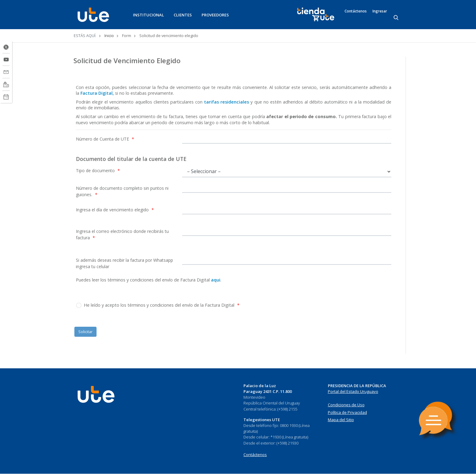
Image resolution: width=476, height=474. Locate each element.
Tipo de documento (98, 171)
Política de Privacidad (347, 412)
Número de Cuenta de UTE (105, 139)
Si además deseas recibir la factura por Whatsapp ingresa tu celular (124, 263)
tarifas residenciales (226, 102)
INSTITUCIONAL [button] (148, 15)
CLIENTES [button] (183, 15)
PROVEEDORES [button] (215, 15)
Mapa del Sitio (341, 420)
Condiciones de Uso (346, 405)
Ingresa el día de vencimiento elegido (115, 210)
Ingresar (380, 11)
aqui (216, 280)
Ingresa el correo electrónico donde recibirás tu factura (122, 234)
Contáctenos (356, 11)
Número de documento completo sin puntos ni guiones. (122, 191)
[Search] (396, 18)
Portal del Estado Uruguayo (353, 391)
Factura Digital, (97, 93)
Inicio (109, 36)
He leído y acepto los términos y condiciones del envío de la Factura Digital (162, 305)
